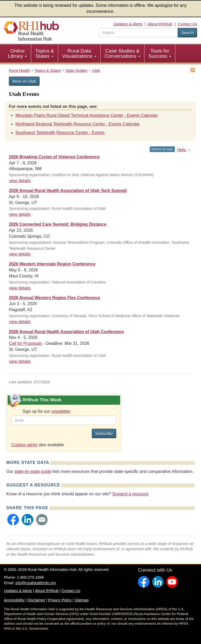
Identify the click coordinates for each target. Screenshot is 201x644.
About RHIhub (160, 24)
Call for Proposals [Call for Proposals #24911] (25, 343)
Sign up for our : (47, 411)
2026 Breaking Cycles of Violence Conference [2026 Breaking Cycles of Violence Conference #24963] (54, 157)
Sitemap (82, 600)
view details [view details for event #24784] (20, 254)
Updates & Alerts (128, 24)
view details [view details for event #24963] (20, 181)
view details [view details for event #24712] (20, 214)
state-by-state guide (33, 471)
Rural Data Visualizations (79, 53)
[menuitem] (18, 54)
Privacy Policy (60, 600)
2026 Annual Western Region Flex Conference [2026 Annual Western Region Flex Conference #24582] (55, 298)
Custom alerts (24, 445)
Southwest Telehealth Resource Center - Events (60, 133)
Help (185, 150)
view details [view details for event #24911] (20, 361)
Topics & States (44, 53)
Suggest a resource (130, 494)
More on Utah (24, 81)
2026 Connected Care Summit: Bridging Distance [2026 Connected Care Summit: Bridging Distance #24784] (58, 224)
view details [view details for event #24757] (20, 288)
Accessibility (14, 600)
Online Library (17, 53)
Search (187, 33)
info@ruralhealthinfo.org (36, 583)
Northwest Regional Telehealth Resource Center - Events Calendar (78, 124)
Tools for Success (160, 53)
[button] (13, 520)
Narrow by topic (162, 149)
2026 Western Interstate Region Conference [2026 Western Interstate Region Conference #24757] (52, 264)
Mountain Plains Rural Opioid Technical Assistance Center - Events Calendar (87, 115)
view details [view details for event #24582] (20, 322)
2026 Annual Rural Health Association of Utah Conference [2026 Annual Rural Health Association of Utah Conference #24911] (66, 332)
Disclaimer (36, 600)
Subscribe (104, 433)
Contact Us (187, 24)
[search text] (138, 33)
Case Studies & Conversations (122, 53)
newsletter (61, 411)
